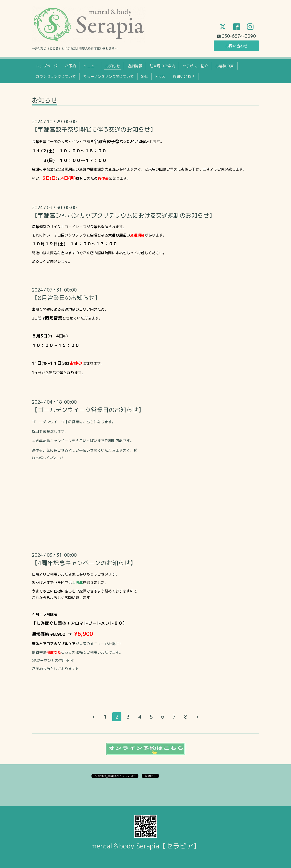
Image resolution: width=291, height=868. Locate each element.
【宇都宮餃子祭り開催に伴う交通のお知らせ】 (94, 129)
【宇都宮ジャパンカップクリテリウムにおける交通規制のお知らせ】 (123, 215)
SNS (144, 76)
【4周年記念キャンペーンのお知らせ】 (84, 563)
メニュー (91, 66)
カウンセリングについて (56, 76)
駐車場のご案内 (162, 66)
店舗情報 (135, 66)
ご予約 (70, 66)
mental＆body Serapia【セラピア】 (146, 846)
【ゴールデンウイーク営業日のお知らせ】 (88, 410)
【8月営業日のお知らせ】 (66, 298)
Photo (160, 76)
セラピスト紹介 (195, 66)
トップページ (47, 66)
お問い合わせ (236, 46)
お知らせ (113, 66)
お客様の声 (225, 66)
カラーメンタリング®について (108, 76)
